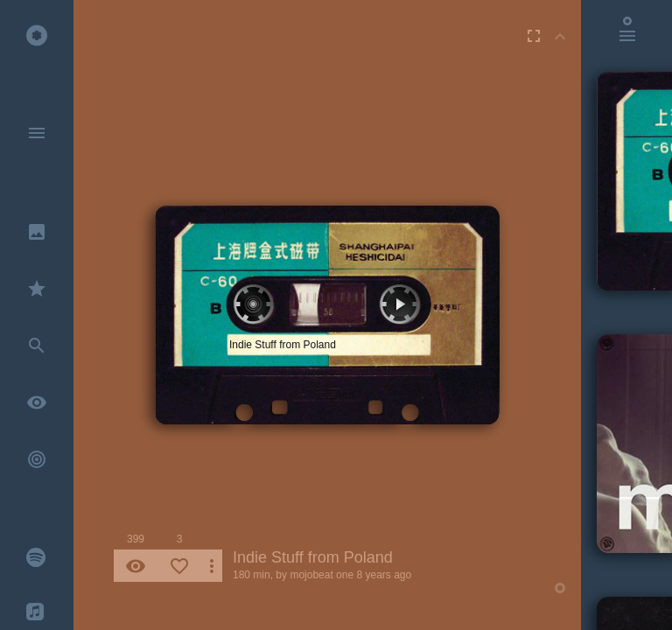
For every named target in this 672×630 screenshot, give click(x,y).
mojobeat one (322, 575)
